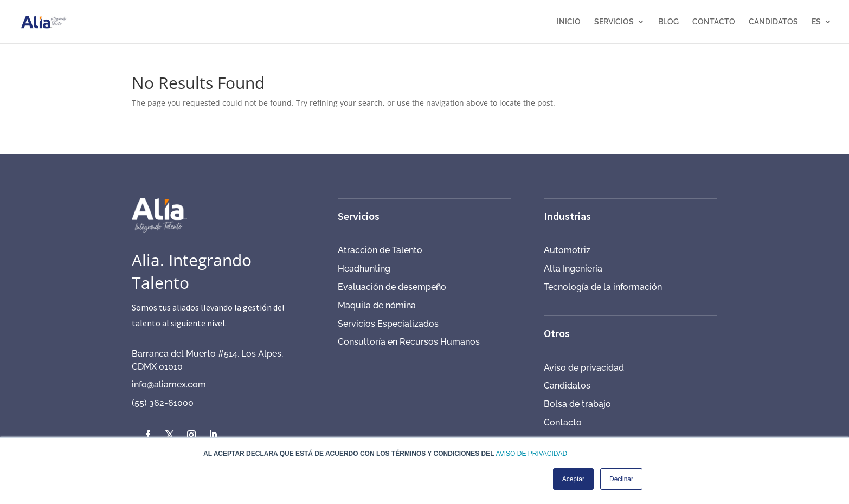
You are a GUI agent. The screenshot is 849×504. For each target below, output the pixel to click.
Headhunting (364, 269)
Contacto (563, 422)
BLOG (668, 22)
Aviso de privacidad (584, 368)
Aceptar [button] (573, 479)
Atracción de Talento (380, 250)
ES (816, 22)
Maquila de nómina (377, 305)
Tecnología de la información (603, 287)
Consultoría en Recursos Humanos (409, 342)
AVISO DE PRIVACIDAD (532, 454)
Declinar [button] (621, 479)
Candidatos (567, 386)
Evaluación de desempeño (392, 287)
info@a (145, 385)
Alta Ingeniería (573, 269)
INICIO (569, 22)
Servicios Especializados (388, 324)
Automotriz (567, 250)
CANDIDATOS (773, 22)
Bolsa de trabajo (577, 404)
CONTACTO (714, 22)
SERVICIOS (614, 22)
